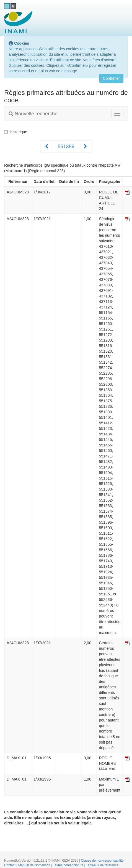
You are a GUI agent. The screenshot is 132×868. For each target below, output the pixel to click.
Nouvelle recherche (33, 114)
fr (13, 6)
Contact (10, 865)
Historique (16, 132)
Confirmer (111, 78)
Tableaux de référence (103, 865)
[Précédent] (47, 147)
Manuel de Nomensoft (35, 865)
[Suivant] (85, 147)
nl (7, 6)
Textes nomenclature (69, 865)
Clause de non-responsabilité (103, 861)
